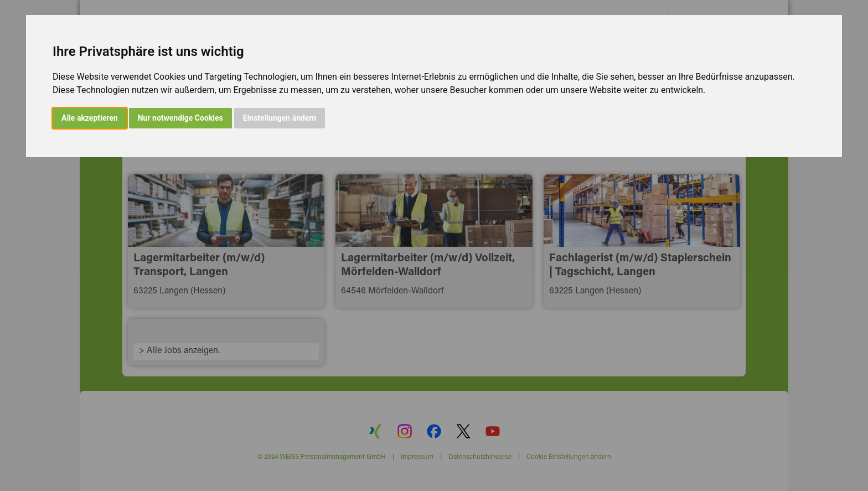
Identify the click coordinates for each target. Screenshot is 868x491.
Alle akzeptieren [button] (90, 118)
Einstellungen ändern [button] (280, 118)
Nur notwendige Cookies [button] (180, 118)
